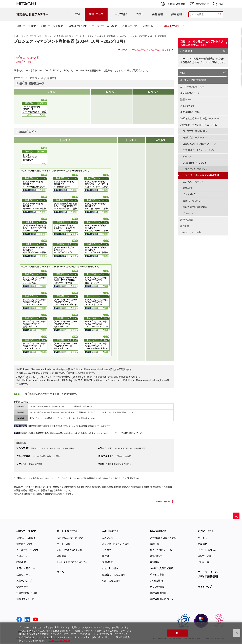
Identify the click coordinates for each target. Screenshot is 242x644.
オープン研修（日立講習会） (61, 36)
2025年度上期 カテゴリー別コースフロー (200, 118)
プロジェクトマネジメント (195, 163)
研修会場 (185, 226)
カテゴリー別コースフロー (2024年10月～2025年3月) (95, 36)
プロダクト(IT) (190, 194)
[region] (121, 633)
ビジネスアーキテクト (193, 182)
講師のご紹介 (187, 220)
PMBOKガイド (22, 62)
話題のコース (187, 99)
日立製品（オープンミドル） (195, 137)
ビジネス (187, 156)
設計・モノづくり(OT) (193, 201)
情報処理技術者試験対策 (195, 207)
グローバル (188, 213)
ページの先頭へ (163, 501)
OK (178, 633)
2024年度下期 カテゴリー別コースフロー (200, 125)
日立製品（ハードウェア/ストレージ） (200, 144)
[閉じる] (237, 633)
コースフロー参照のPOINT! (196, 131)
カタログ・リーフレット (191, 232)
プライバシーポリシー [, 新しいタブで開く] (59, 641)
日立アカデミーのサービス (37, 36)
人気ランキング (188, 106)
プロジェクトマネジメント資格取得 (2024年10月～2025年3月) (69, 41)
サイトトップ (18, 36)
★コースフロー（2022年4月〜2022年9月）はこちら (144, 49)
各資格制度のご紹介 (190, 112)
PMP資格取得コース (25, 57)
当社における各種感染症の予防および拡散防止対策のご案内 (202, 43)
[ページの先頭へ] (236, 516)
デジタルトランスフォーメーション (199, 150)
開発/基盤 (188, 188)
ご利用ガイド (187, 51)
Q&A (183, 73)
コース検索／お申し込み (192, 87)
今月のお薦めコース (190, 93)
